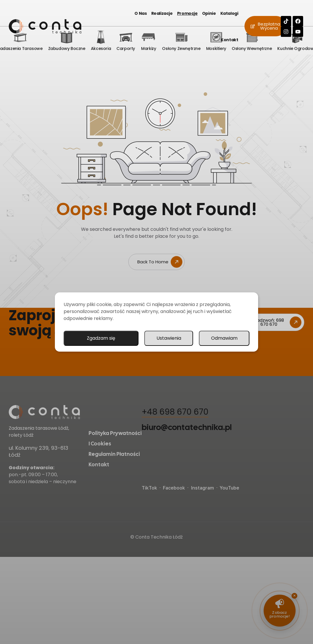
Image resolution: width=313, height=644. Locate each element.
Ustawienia (169, 338)
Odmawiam (224, 338)
